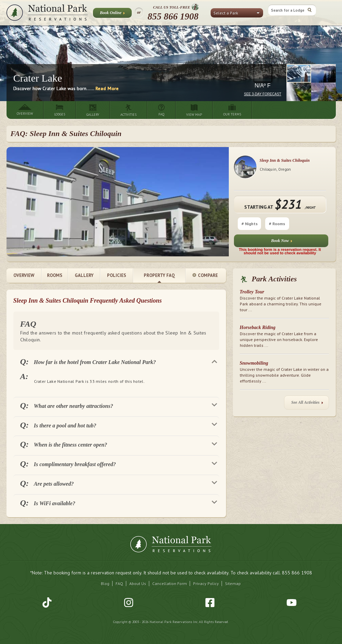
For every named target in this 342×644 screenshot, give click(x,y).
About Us (138, 584)
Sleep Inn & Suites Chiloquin (285, 160)
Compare (205, 276)
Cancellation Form (170, 584)
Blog (105, 584)
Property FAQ (159, 275)
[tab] (116, 361)
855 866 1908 (173, 16)
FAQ (119, 584)
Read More (107, 88)
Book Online (112, 14)
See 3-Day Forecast (263, 94)
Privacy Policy (206, 584)
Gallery (84, 275)
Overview (24, 275)
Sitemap (233, 584)
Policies (117, 275)
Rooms (55, 275)
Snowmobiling (254, 363)
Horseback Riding (258, 327)
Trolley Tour (252, 292)
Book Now (282, 242)
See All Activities (307, 404)
